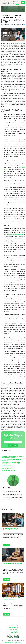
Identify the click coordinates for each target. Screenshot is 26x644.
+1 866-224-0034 (17, 2)
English (11, 630)
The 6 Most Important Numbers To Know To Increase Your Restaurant (12, 598)
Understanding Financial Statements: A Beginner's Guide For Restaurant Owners (13, 457)
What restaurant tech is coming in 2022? (13, 563)
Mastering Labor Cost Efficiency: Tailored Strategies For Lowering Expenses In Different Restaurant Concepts (12, 464)
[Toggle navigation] (23, 2)
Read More (6, 545)
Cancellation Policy (18, 643)
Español (15, 630)
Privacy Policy (11, 643)
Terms (6, 643)
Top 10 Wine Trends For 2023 (8, 470)
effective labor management (17, 235)
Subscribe (13, 446)
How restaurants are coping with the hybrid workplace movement (12, 529)
